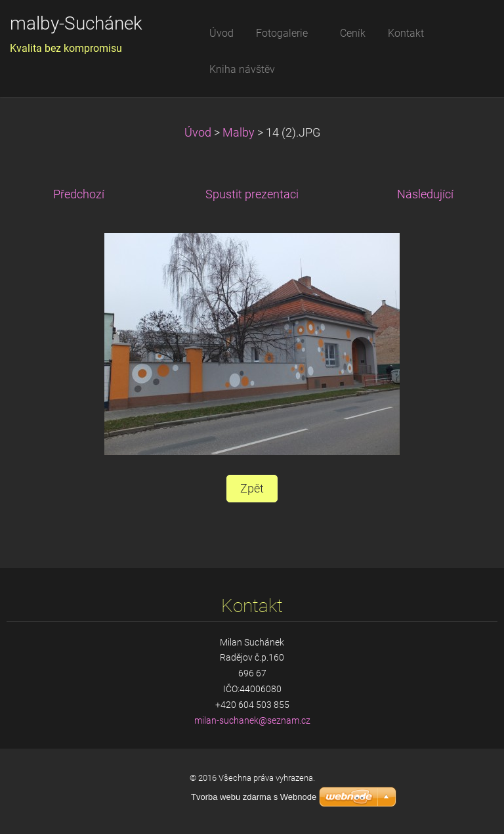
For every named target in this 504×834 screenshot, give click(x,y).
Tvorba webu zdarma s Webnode (254, 797)
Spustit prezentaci (252, 194)
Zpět (252, 489)
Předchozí (79, 194)
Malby (239, 133)
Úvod (198, 133)
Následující (425, 194)
